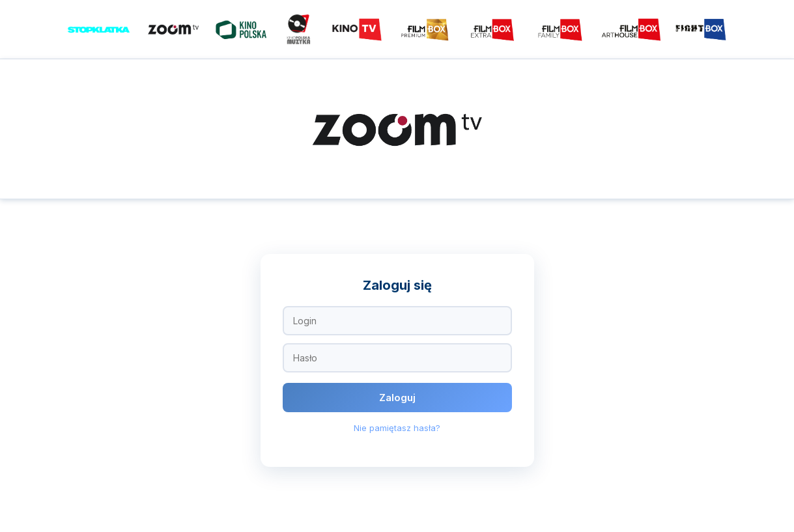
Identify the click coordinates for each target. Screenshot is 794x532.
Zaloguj (397, 398)
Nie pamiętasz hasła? (397, 428)
